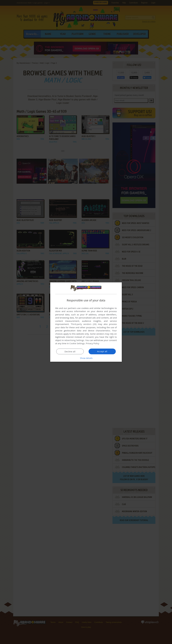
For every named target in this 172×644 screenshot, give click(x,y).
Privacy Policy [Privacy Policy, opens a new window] (93, 343)
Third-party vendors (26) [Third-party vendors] (84, 324)
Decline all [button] (70, 351)
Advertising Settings (74, 340)
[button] (86, 358)
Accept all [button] (102, 351)
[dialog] (86, 322)
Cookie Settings (77, 343)
